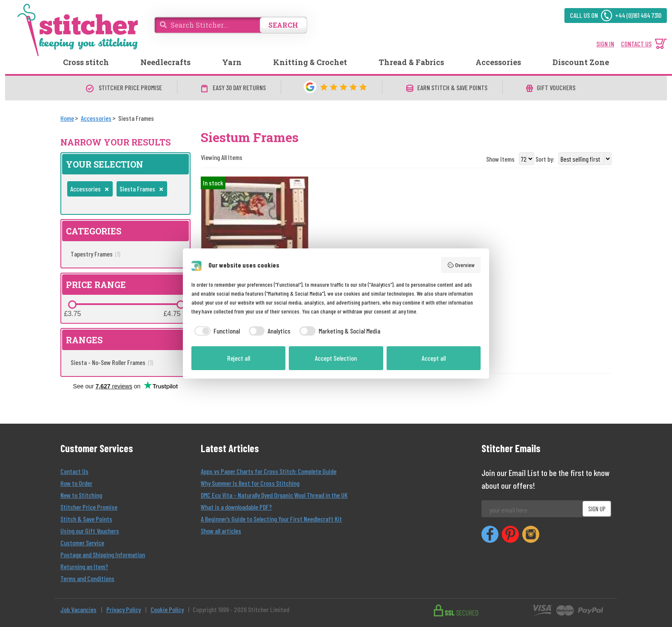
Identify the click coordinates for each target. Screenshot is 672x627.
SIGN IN (605, 44)
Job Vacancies (78, 609)
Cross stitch (86, 62)
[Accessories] (96, 118)
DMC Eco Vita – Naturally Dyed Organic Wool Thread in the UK (274, 495)
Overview (461, 265)
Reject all (239, 358)
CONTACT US (636, 44)
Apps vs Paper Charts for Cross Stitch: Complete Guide (269, 471)
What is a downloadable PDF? (236, 507)
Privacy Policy (124, 609)
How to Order (76, 483)
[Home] (67, 118)
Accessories (498, 62)
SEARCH (283, 25)
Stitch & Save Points (86, 519)
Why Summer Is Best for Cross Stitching (250, 483)
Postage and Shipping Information (103, 554)
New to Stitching (81, 495)
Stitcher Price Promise (89, 507)
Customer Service (82, 543)
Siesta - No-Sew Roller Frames (112, 362)
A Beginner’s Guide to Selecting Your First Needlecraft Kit (271, 519)
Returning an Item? (84, 566)
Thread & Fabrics (411, 62)
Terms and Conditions (87, 578)
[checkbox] (216, 331)
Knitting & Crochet (310, 62)
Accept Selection (336, 358)
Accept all (434, 358)
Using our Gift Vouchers (90, 531)
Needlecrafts (165, 62)
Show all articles (221, 531)
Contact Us (74, 471)
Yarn (232, 62)
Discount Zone (581, 62)
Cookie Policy (167, 609)
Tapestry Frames (95, 254)
